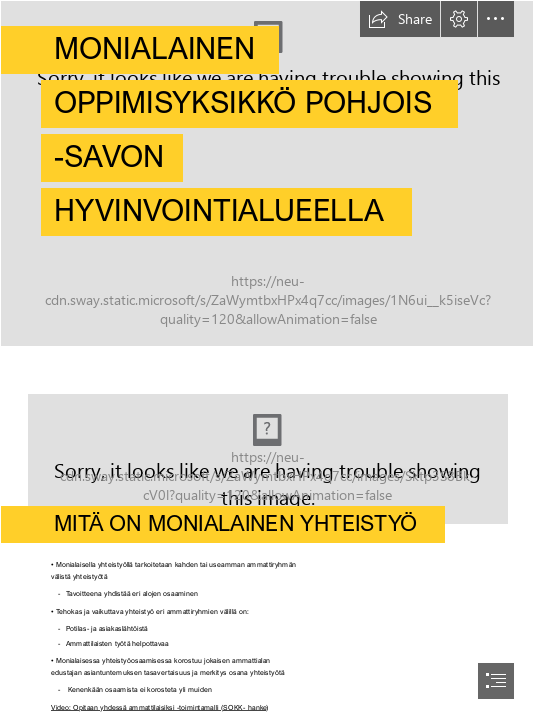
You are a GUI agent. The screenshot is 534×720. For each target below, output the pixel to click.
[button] (400, 19)
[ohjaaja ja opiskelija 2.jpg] (267, 173)
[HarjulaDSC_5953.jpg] (267, 449)
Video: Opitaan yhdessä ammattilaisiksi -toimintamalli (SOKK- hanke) (160, 706)
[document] (267, 360)
